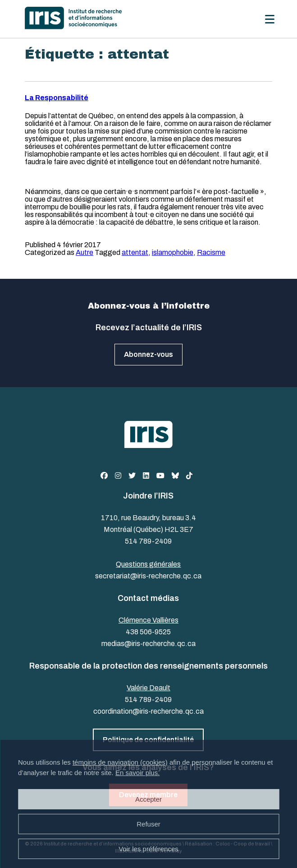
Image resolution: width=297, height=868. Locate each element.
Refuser (148, 824)
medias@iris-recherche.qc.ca (148, 644)
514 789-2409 (148, 541)
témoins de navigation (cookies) (120, 762)
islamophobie (173, 252)
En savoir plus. (137, 773)
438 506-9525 (148, 632)
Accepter (148, 799)
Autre (85, 252)
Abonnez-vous (148, 354)
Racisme (211, 252)
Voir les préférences (148, 849)
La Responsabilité (57, 98)
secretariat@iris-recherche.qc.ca (148, 576)
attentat (135, 252)
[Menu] (270, 19)
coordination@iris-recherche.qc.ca (148, 711)
